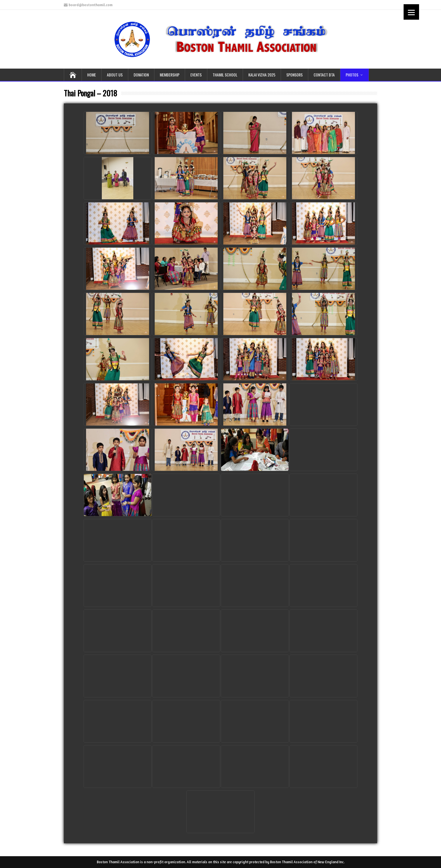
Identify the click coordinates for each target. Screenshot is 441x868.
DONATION (141, 75)
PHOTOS (352, 75)
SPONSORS (294, 75)
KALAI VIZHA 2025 (262, 75)
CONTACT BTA (324, 75)
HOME (92, 75)
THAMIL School (225, 75)
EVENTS (196, 75)
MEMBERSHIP (170, 75)
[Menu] (411, 12)
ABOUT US (115, 75)
